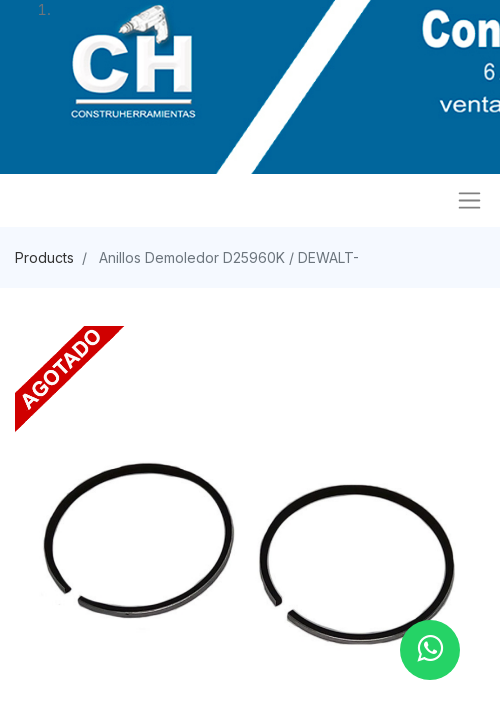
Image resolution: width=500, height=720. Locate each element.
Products (44, 257)
